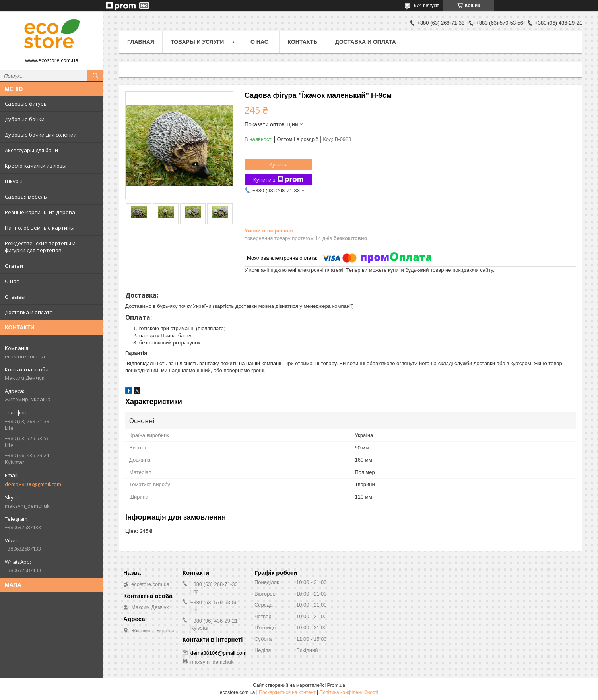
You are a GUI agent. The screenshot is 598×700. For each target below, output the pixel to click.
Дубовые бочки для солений (41, 135)
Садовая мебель (26, 197)
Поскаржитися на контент (287, 692)
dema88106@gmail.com (33, 484)
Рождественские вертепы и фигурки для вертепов (40, 247)
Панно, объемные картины (40, 228)
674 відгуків (427, 6)
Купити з (278, 180)
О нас (12, 281)
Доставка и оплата (29, 312)
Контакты (303, 42)
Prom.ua (336, 685)
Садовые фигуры (26, 104)
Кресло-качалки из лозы (36, 166)
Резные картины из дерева (40, 212)
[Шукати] (95, 76)
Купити (278, 164)
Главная (141, 42)
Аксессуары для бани (31, 150)
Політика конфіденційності (349, 692)
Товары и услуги (197, 42)
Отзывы (15, 297)
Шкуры (14, 181)
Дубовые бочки (25, 119)
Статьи (14, 266)
